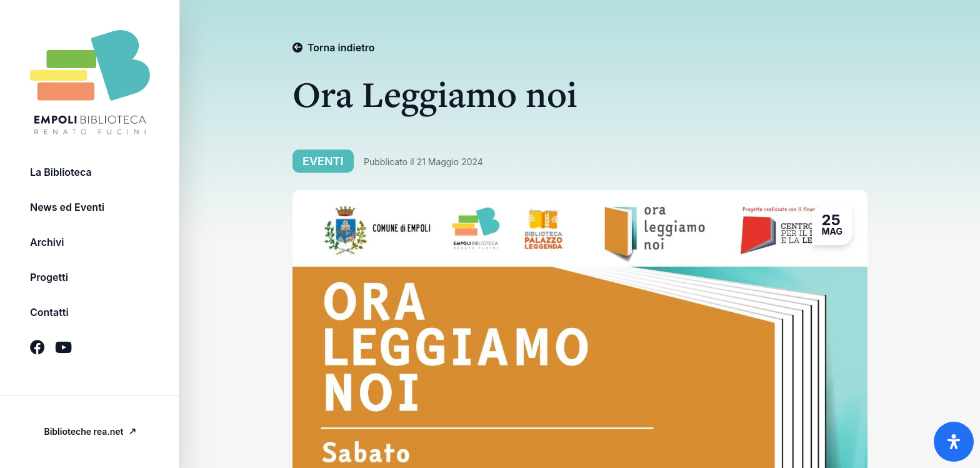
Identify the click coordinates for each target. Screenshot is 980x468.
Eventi (324, 161)
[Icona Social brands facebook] (37, 347)
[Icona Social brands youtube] (63, 347)
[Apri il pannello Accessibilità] (954, 442)
